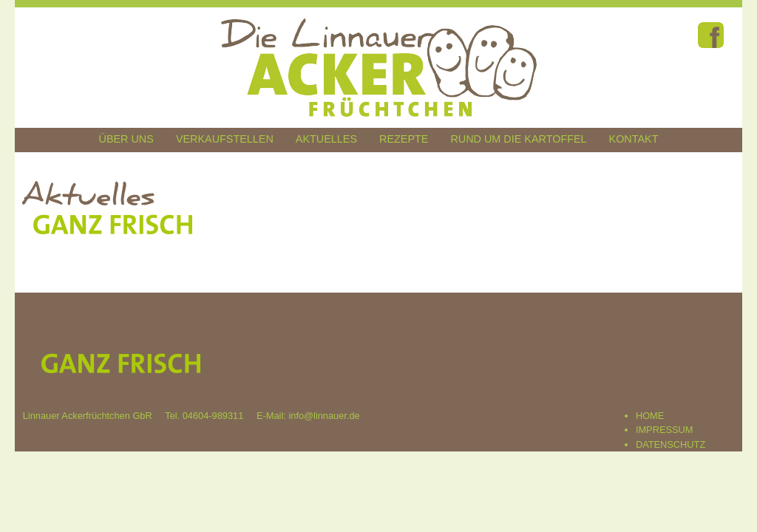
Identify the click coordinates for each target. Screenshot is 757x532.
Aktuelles (326, 139)
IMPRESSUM (665, 430)
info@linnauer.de (324, 416)
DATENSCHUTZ (671, 444)
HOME (650, 416)
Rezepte (404, 139)
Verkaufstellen (225, 139)
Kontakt (634, 139)
